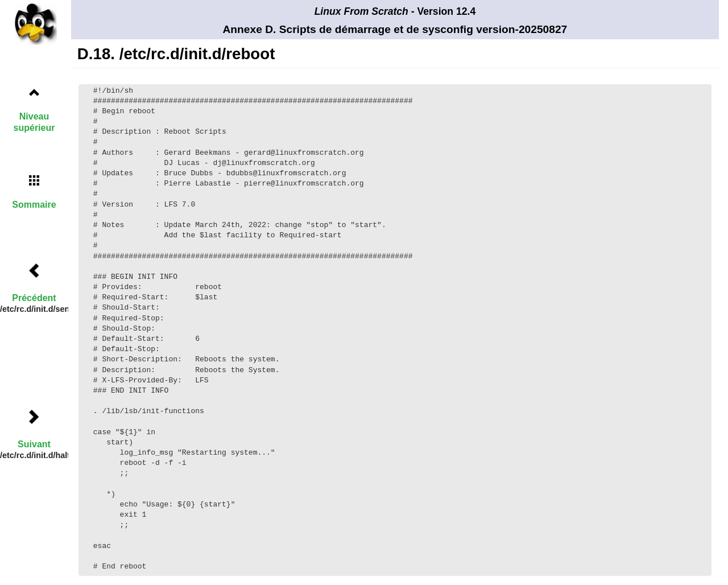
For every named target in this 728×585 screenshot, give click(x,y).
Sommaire (34, 205)
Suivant (34, 444)
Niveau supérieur (34, 122)
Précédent (34, 298)
